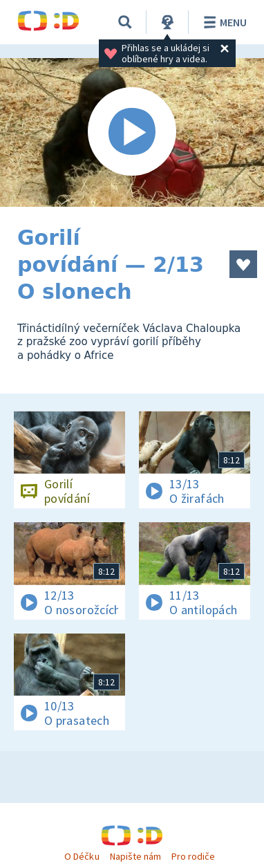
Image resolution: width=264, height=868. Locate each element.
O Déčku (82, 856)
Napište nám (135, 856)
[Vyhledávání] (125, 22)
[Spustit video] (132, 132)
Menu (223, 22)
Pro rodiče (193, 856)
